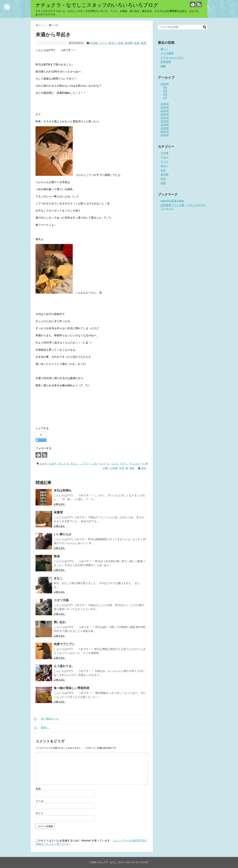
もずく (124, 464)
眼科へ (41, 728)
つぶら (115, 464)
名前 (38, 789)
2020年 (165, 121)
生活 (137, 43)
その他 (94, 43)
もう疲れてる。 (64, 666)
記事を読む (59, 504)
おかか (43, 464)
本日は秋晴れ (63, 490)
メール (40, 801)
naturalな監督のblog (172, 201)
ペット (103, 43)
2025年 (165, 104)
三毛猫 (113, 468)
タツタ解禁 (167, 53)
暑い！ (164, 49)
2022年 (165, 114)
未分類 (129, 43)
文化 (120, 43)
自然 (143, 43)
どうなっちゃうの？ (172, 58)
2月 (165, 94)
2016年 (165, 135)
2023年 (165, 111)
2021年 (165, 118)
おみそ (53, 464)
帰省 (57, 556)
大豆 (121, 468)
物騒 (163, 66)
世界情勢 (166, 62)
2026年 (165, 84)
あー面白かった (46, 719)
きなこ (74, 464)
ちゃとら (104, 464)
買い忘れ (60, 622)
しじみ (93, 464)
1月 (165, 98)
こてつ (84, 464)
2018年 (165, 128)
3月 (165, 91)
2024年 (165, 107)
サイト (40, 813)
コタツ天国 (61, 600)
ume (144, 468)
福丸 (132, 468)
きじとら (64, 464)
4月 (165, 87)
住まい (112, 43)
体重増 (58, 512)
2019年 (165, 125)
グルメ (164, 157)
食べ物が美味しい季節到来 (72, 688)
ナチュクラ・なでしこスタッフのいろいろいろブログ (97, 5)
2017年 (165, 132)
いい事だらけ (63, 534)
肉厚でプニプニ (64, 644)
